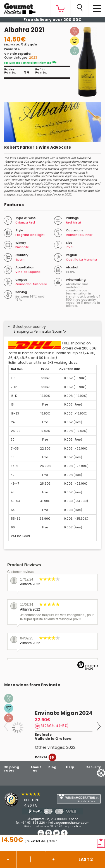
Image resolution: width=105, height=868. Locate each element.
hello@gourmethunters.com (69, 823)
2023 (33, 57)
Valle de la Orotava (53, 739)
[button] (40, 331)
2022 (71, 747)
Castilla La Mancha (81, 259)
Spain (20, 259)
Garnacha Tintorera (31, 284)
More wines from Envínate (32, 685)
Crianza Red (25, 222)
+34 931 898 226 (33, 823)
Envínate (12, 49)
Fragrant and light (30, 235)
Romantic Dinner (79, 235)
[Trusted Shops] (26, 800)
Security (94, 767)
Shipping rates (12, 769)
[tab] (52, 329)
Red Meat (74, 222)
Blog (52, 767)
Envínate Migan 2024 (64, 713)
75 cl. (70, 247)
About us (36, 769)
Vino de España (17, 54)
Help (70, 767)
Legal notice (72, 826)
